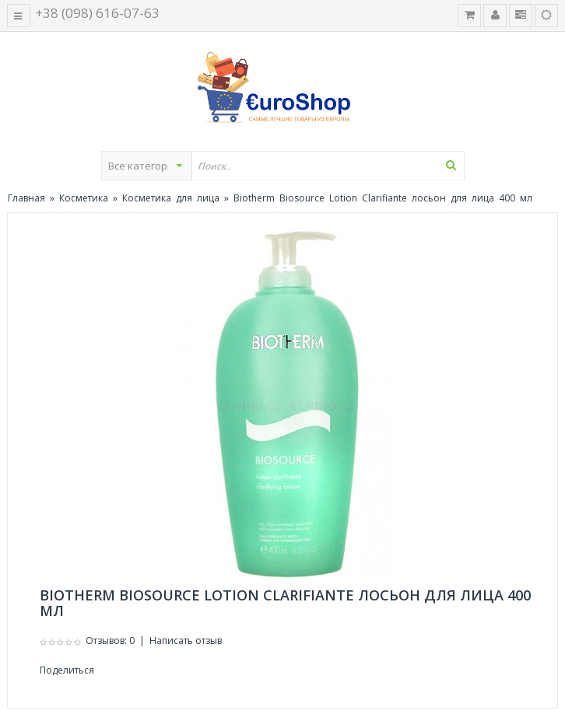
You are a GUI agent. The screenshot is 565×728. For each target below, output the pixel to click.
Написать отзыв (186, 640)
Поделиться (67, 670)
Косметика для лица (171, 198)
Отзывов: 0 (110, 640)
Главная (26, 198)
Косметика (84, 198)
